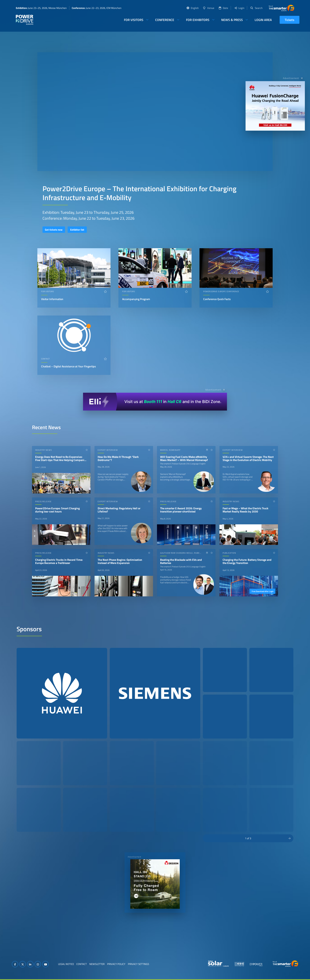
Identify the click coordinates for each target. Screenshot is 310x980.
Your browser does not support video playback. (155, 112)
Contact (82, 964)
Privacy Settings (138, 964)
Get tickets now (54, 230)
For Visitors (134, 20)
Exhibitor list (77, 230)
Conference (165, 20)
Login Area (263, 20)
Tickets (290, 20)
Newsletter (97, 964)
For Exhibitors (198, 20)
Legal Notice (66, 964)
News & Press (232, 20)
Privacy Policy (116, 964)
